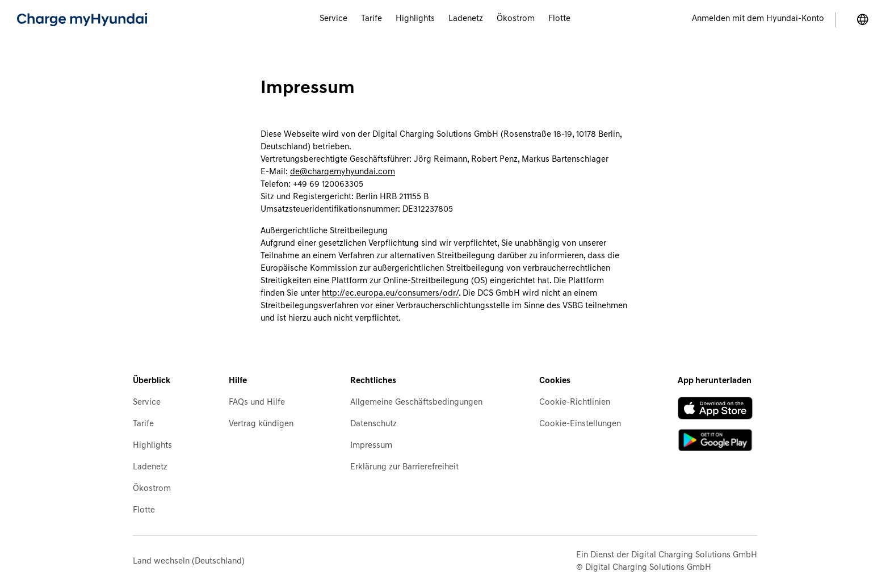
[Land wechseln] (863, 20)
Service (147, 403)
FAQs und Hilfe (257, 403)
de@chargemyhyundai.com (343, 172)
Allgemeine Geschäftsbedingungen (416, 403)
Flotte (144, 511)
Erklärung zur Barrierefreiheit (404, 467)
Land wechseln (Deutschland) (189, 562)
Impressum (371, 446)
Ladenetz (150, 467)
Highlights (152, 446)
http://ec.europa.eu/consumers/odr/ (390, 294)
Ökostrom (152, 489)
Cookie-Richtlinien (575, 403)
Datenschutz (373, 424)
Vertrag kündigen (261, 424)
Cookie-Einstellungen (580, 424)
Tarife (143, 424)
